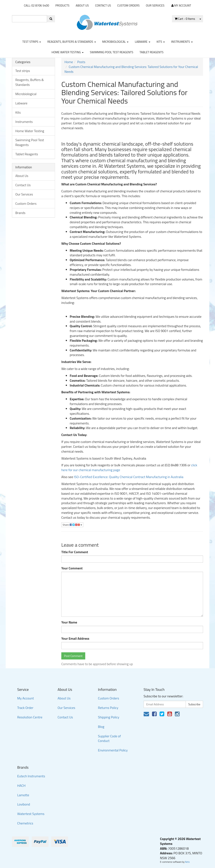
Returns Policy (108, 708)
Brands (20, 213)
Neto (187, 862)
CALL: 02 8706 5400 (37, 5)
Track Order (25, 708)
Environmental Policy (113, 750)
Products (62, 5)
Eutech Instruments (31, 776)
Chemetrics (25, 823)
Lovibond (24, 804)
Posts (81, 62)
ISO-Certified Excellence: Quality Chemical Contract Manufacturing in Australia (129, 477)
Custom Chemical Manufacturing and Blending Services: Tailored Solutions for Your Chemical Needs (131, 69)
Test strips (32, 42)
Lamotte (23, 795)
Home (69, 62)
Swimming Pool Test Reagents (112, 52)
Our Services (155, 5)
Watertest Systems (31, 814)
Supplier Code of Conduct (109, 738)
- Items (185, 19)
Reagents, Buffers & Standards (71, 42)
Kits (161, 42)
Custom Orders (128, 5)
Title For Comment (75, 552)
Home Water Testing (68, 52)
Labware (143, 42)
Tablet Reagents (152, 52)
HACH (21, 786)
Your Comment (72, 568)
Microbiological (115, 42)
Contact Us (103, 5)
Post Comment (73, 656)
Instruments (182, 42)
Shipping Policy (108, 717)
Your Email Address (75, 639)
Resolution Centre (30, 717)
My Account (26, 698)
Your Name (69, 622)
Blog (101, 727)
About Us (82, 5)
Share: (72, 525)
